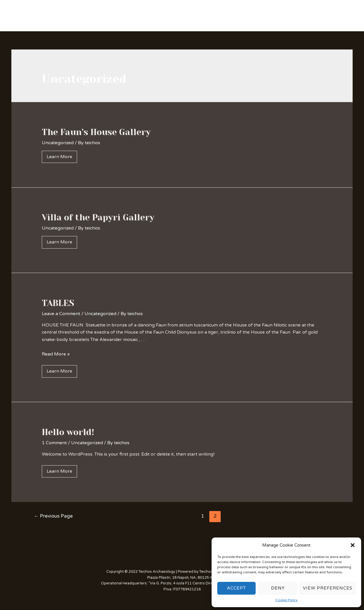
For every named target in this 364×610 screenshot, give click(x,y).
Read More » (56, 354)
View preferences (328, 588)
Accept (236, 588)
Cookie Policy (286, 600)
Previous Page (53, 516)
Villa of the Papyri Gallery (98, 218)
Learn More (59, 157)
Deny (278, 588)
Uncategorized (58, 143)
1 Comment (54, 443)
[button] (353, 545)
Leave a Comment (61, 314)
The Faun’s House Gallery (96, 132)
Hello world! (68, 432)
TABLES (58, 303)
